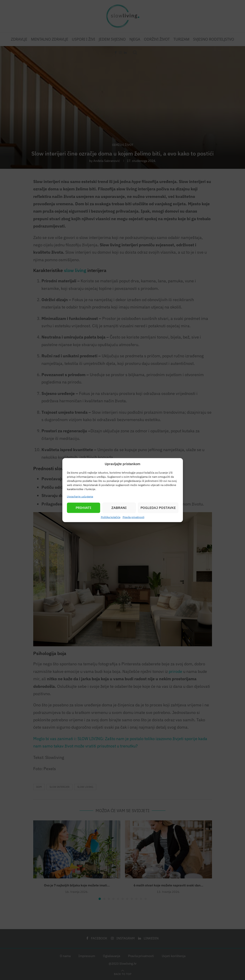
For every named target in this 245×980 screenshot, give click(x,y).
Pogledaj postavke (158, 508)
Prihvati (83, 508)
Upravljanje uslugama (80, 496)
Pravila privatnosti (134, 517)
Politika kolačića (111, 517)
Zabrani (119, 508)
